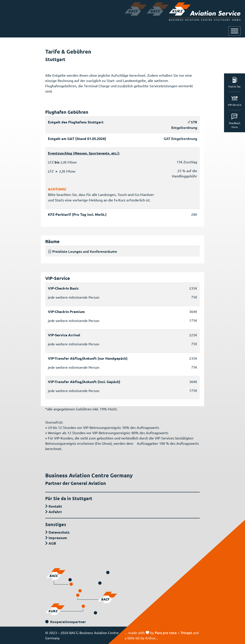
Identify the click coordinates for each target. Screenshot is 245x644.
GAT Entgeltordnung (180, 138)
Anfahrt (55, 512)
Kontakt (55, 506)
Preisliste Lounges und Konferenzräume (82, 251)
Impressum (58, 538)
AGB (52, 543)
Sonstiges (56, 524)
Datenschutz (59, 532)
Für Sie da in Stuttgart (69, 498)
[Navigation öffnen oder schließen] (235, 31)
